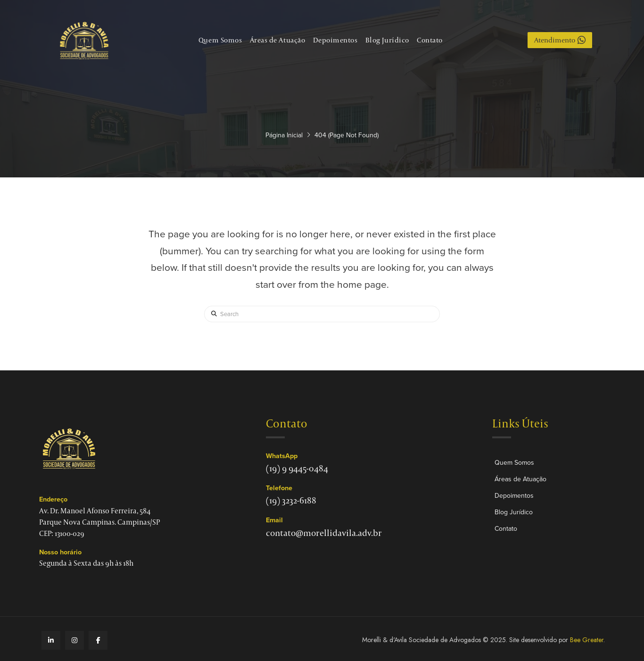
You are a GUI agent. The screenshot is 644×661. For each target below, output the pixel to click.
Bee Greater (587, 640)
